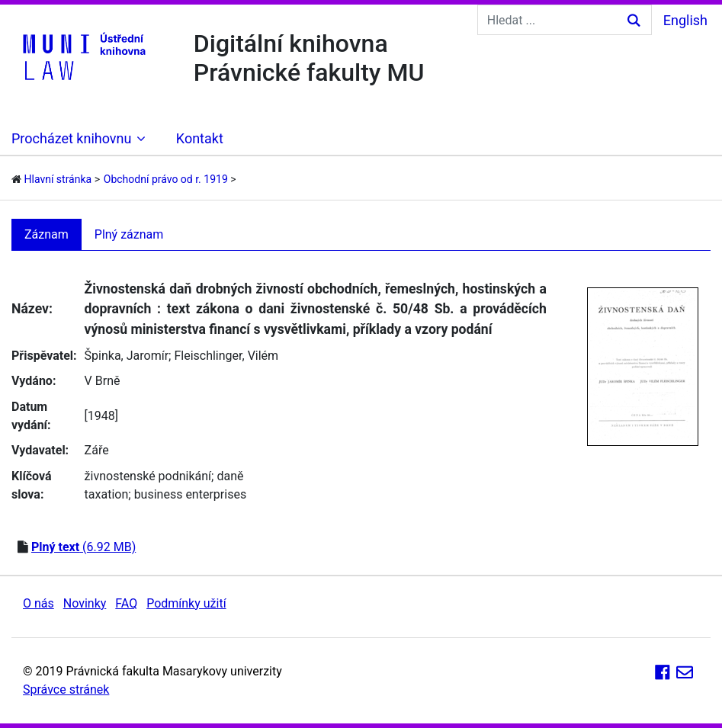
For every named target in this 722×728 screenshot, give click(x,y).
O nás (39, 603)
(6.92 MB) (83, 547)
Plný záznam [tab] (129, 234)
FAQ (126, 603)
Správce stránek (66, 690)
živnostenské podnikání (148, 476)
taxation (107, 494)
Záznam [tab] (47, 234)
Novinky (85, 603)
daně (230, 476)
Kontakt (200, 138)
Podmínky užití (186, 603)
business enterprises (191, 494)
